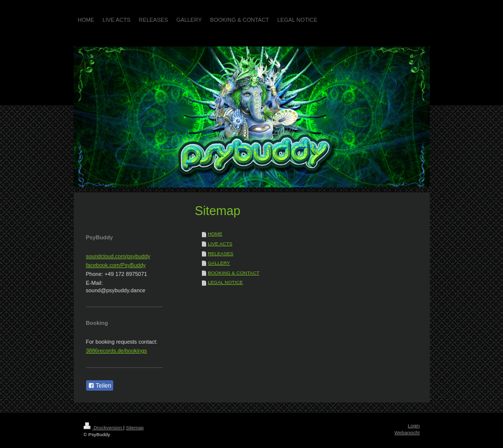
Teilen (100, 386)
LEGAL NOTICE (225, 282)
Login (414, 426)
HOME (215, 234)
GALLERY (219, 263)
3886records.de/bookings (117, 351)
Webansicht (407, 432)
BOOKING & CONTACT (233, 273)
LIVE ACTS (220, 244)
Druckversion (104, 427)
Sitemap (135, 427)
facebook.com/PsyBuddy (116, 265)
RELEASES (221, 253)
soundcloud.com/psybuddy (118, 256)
